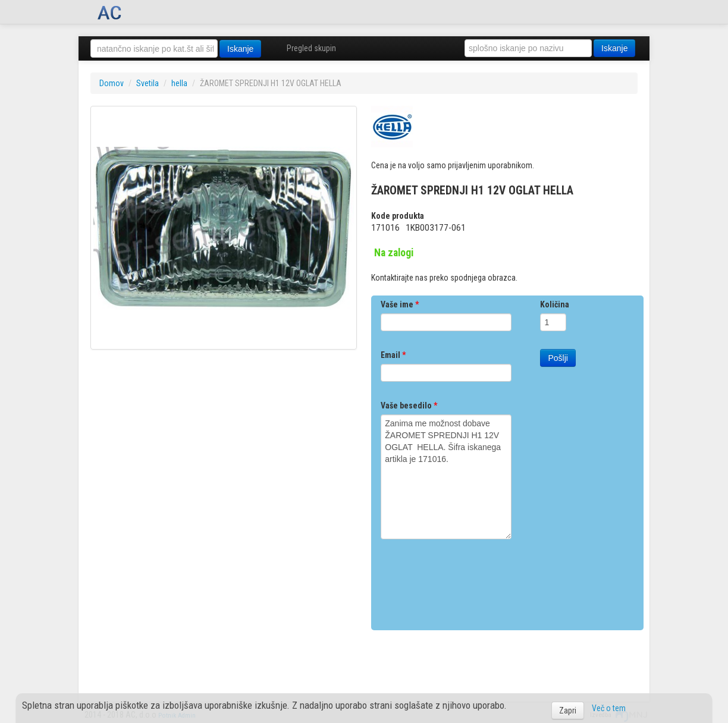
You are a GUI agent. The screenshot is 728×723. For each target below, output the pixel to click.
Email (393, 355)
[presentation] (471, 580)
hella (179, 83)
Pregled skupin (311, 48)
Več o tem (609, 708)
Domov (112, 83)
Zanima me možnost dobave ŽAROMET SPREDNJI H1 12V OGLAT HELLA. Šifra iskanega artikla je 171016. (446, 477)
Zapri (568, 711)
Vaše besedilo (409, 405)
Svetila (148, 83)
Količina (555, 304)
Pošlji (558, 358)
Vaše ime (400, 304)
